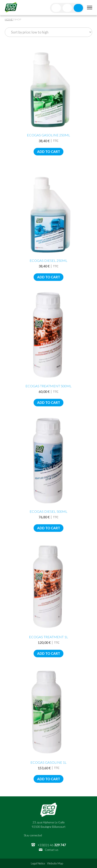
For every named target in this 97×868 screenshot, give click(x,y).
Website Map (55, 863)
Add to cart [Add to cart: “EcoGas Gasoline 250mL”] (49, 152)
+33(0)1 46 (52, 845)
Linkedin (63, 835)
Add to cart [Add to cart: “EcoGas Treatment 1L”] (49, 653)
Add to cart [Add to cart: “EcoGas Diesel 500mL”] (49, 528)
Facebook (47, 835)
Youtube (70, 835)
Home (9, 19)
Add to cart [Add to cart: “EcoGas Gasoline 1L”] (49, 779)
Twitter (55, 835)
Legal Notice (38, 863)
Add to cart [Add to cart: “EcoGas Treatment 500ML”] (49, 402)
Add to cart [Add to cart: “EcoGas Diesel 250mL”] (49, 277)
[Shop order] (48, 32)
